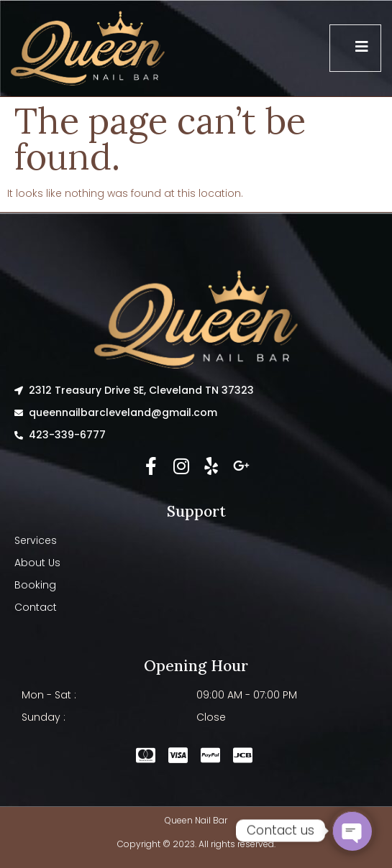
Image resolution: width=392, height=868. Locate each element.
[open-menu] (355, 48)
